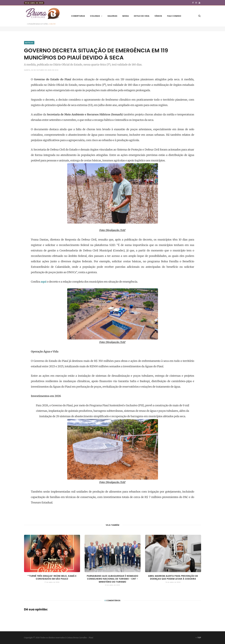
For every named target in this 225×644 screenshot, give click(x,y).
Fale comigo (174, 16)
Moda (126, 16)
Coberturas (78, 16)
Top (198, 638)
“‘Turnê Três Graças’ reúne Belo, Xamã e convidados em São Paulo (52, 577)
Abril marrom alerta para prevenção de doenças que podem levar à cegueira (173, 577)
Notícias (29, 43)
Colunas (95, 16)
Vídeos (158, 16)
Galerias (112, 16)
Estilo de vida (142, 16)
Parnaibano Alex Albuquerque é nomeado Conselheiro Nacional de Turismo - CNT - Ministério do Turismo (112, 579)
